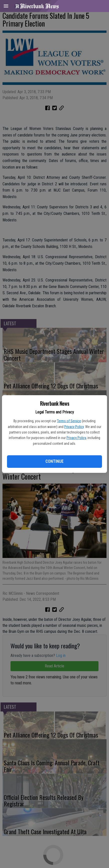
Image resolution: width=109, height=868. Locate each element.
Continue (54, 461)
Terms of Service (69, 421)
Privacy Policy (74, 427)
